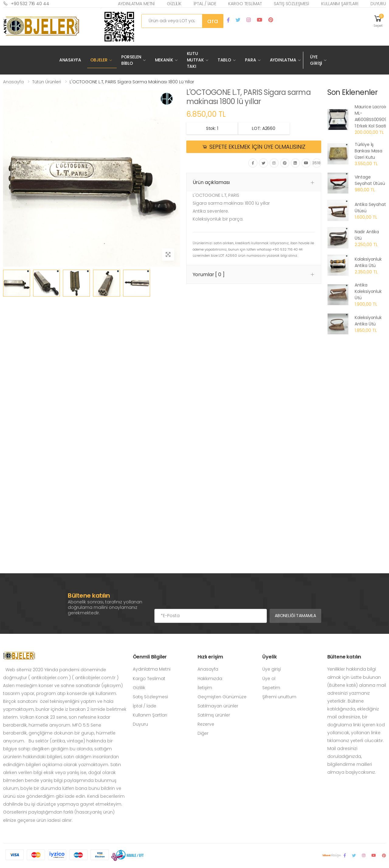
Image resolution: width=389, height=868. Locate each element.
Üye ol (269, 679)
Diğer (203, 733)
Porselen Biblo (131, 60)
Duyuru (378, 4)
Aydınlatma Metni (136, 4)
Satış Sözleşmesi (291, 4)
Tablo (224, 60)
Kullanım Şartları (340, 4)
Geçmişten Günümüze (222, 697)
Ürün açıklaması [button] (211, 182)
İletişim (205, 688)
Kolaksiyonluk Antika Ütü (368, 262)
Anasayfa (70, 60)
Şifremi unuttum (279, 697)
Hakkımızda (210, 679)
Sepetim (271, 688)
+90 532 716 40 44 (26, 3)
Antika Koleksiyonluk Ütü (368, 291)
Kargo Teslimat (245, 4)
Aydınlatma (283, 60)
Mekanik (164, 60)
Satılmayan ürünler (218, 706)
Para (250, 60)
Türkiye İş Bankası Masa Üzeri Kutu (368, 151)
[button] (378, 21)
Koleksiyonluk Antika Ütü (368, 321)
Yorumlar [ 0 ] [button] (209, 274)
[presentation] (201, 597)
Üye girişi (272, 669)
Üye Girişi (316, 60)
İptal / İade (205, 4)
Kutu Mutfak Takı (195, 60)
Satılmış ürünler (214, 715)
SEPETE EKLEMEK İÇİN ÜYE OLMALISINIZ (257, 147)
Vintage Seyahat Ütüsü (370, 180)
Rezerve (206, 724)
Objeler (99, 60)
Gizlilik (174, 4)
